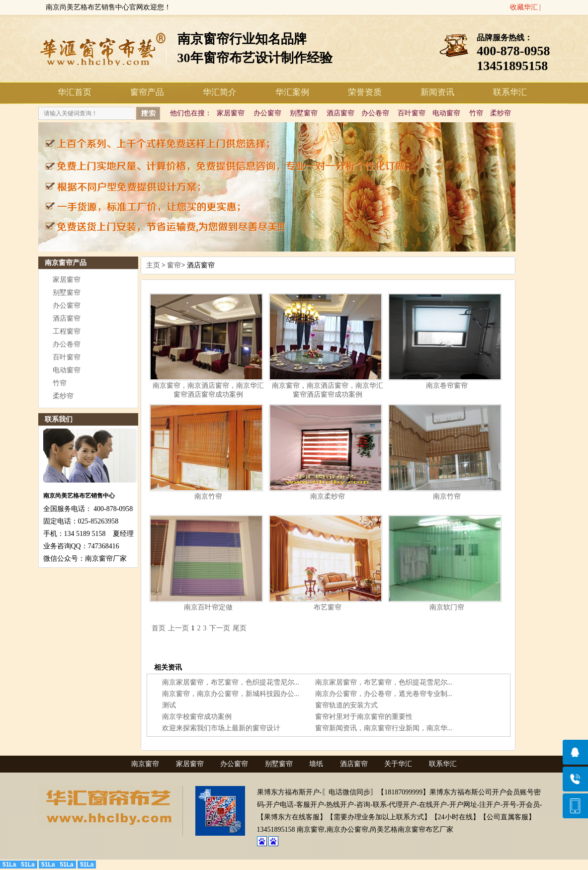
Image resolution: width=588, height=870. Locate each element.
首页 (159, 628)
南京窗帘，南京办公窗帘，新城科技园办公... (231, 694)
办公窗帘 (267, 113)
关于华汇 (398, 764)
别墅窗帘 (304, 113)
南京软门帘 (447, 607)
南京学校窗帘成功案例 (197, 717)
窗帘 (174, 265)
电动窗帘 (446, 113)
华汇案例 (292, 92)
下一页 (220, 628)
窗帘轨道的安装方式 (346, 705)
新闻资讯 (437, 92)
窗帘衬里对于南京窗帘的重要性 (364, 717)
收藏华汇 (524, 7)
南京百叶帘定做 (208, 607)
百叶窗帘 (412, 113)
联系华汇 (510, 92)
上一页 (178, 628)
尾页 (240, 628)
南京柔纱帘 (328, 496)
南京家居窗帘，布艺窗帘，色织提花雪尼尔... (231, 682)
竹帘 (476, 113)
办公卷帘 (375, 113)
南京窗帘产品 (66, 263)
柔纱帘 (501, 113)
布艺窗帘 (328, 607)
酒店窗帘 (340, 113)
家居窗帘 (231, 113)
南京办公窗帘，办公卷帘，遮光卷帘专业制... (384, 694)
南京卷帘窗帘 (447, 386)
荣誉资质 (365, 92)
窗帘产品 (147, 92)
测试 (169, 705)
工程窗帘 (67, 331)
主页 (153, 265)
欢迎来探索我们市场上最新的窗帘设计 (221, 728)
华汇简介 (220, 92)
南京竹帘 (208, 496)
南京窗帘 (145, 764)
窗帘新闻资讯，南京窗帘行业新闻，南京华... (384, 728)
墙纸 (316, 764)
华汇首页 (75, 92)
